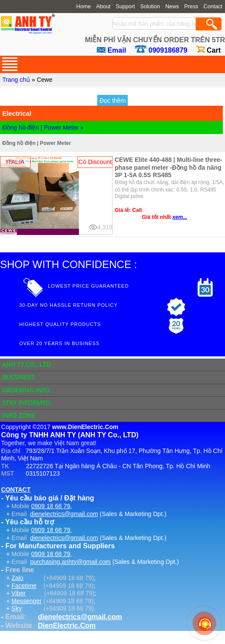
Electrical (17, 113)
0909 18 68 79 (51, 506)
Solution (150, 7)
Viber (18, 593)
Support (125, 7)
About (103, 7)
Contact (213, 7)
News (172, 7)
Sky (16, 608)
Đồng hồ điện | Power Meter (37, 143)
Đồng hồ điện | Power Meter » (43, 127)
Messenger (26, 601)
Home (84, 7)
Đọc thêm (112, 101)
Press (191, 7)
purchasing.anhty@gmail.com (70, 562)
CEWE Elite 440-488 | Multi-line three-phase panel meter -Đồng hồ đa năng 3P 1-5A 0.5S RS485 (169, 167)
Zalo (17, 578)
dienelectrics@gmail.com (64, 514)
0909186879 (168, 50)
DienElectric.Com (67, 626)
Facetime (24, 586)
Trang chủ (16, 80)
